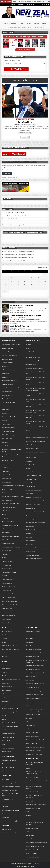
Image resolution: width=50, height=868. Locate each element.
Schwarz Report (7, 540)
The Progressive (30, 541)
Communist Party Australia (33, 649)
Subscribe (21, 4)
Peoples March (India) (32, 736)
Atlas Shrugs (6, 366)
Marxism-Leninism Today (33, 808)
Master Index (38, 27)
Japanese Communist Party (34, 698)
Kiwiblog (4, 639)
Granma (4, 764)
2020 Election (23, 119)
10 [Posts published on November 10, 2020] (12, 281)
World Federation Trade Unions (35, 846)
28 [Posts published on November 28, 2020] (38, 288)
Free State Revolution (8, 428)
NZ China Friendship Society (10, 712)
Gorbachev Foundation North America (37, 438)
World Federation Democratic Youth (36, 843)
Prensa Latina (6, 771)
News (32, 119)
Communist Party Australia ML (35, 653)
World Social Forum (31, 853)
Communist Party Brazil (9, 760)
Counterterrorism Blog (9, 406)
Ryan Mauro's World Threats (10, 536)
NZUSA (4, 719)
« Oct (3, 296)
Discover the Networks (9, 417)
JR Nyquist (5, 468)
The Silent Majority (7, 580)
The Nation (29, 537)
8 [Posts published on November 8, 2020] (45, 278)
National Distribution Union (10, 708)
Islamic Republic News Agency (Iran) (36, 691)
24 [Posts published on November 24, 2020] (12, 288)
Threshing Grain (7, 590)
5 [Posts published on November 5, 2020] (25, 278)
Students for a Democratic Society (36, 523)
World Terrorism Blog (8, 616)
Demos (28, 430)
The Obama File (6, 565)
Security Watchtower (8, 543)
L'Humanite (5, 807)
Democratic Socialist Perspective (35, 673)
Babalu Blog (5, 374)
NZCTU (4, 716)
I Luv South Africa (7, 446)
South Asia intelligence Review (11, 547)
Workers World (30, 552)
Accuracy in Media (7, 348)
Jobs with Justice (31, 458)
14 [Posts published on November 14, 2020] (38, 281)
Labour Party (6, 701)
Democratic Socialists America (34, 368)
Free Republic (6, 424)
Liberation (5, 705)
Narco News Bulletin (8, 767)
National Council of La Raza (33, 476)
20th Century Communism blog (11, 345)
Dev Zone (5, 665)
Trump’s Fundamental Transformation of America (16, 216)
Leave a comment (32, 125)
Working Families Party (32, 555)
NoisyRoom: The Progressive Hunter (13, 497)
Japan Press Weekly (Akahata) (34, 695)
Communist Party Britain (9, 783)
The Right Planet (7, 576)
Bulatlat (28, 635)
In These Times (30, 445)
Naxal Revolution (30, 725)
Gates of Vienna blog (8, 435)
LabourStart (29, 801)
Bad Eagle (5, 377)
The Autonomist (6, 551)
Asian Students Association (33, 631)
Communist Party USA (32, 365)
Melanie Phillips (7, 478)
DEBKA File (5, 413)
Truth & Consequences (9, 598)
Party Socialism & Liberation (34, 490)
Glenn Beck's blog (7, 439)
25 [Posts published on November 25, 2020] (18, 288)
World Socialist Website (32, 857)
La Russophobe (6, 475)
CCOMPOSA (29, 642)
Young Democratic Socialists (34, 559)
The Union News (7, 583)
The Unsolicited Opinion (9, 587)
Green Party (5, 683)
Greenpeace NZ (6, 690)
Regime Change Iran (8, 522)
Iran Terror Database (8, 460)
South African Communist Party (11, 833)
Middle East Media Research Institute (13, 486)
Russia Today (6, 817)
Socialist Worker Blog (8, 734)
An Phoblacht (6, 779)
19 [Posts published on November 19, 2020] (25, 285)
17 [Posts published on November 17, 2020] (12, 285)
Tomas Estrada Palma (8, 594)
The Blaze (5, 554)
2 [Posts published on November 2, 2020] (5, 278)
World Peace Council (32, 850)
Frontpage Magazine (8, 431)
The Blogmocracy (7, 558)
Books (13, 4)
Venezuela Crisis (7, 608)
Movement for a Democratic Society (36, 472)
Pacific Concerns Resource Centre (36, 729)
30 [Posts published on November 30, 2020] (5, 291)
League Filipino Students (33, 715)
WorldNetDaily (6, 619)
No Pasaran (5, 493)
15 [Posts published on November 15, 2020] (45, 281)
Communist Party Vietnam (33, 669)
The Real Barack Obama (9, 572)
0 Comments (22, 307)
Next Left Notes (30, 486)
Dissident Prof (6, 420)
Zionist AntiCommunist (9, 623)
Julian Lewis (5, 471)
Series (44, 23)
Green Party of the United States (35, 441)
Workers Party (6, 752)
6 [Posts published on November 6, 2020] (32, 278)
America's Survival (7, 352)
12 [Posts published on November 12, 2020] (25, 281)
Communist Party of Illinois (34, 361)
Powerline (5, 518)
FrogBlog (5, 672)
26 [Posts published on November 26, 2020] (25, 288)
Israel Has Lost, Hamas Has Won (23, 258)
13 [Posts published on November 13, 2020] (32, 281)
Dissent (28, 434)
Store (21, 23)
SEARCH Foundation (31, 743)
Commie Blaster (7, 399)
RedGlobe (28, 816)
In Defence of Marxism (32, 777)
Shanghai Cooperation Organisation (36, 747)
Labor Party (29, 461)
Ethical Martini (6, 669)
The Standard (6, 741)
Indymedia (5, 694)
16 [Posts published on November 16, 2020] (5, 285)
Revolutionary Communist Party (35, 512)
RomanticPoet (6, 533)
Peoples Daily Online (32, 733)
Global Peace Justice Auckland (11, 679)
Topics (29, 23)
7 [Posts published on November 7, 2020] (38, 278)
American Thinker (7, 359)
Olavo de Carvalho (7, 500)
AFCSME (28, 345)
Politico (4, 515)
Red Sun (28, 812)
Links (27, 722)
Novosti (4, 814)
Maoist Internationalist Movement (36, 805)
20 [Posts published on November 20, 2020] (32, 285)
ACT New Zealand (7, 631)
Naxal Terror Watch (8, 489)
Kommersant (6, 803)
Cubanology (5, 410)
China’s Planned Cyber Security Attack (13, 225)
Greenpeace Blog (7, 687)
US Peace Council (31, 548)
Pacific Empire (6, 653)
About (6, 23)
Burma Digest (30, 639)
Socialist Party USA (31, 519)
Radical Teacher (30, 508)
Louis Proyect (30, 465)
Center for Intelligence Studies (11, 388)
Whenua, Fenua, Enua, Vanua (34, 754)
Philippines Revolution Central (35, 740)
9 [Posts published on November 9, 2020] (5, 281)
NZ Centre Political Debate (10, 646)
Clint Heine (5, 635)
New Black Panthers (31, 479)
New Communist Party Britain (11, 810)
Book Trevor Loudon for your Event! (19, 27)
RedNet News (30, 819)
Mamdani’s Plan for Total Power (11, 219)
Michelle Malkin (7, 482)
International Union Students (34, 792)
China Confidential (7, 392)
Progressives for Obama (33, 505)
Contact (14, 23)
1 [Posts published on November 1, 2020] (45, 274)
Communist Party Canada (33, 357)
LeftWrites (29, 718)
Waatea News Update (8, 748)
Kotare (4, 698)
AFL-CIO (28, 348)
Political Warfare (7, 511)
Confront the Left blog (8, 402)
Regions (36, 23)
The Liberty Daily (7, 562)
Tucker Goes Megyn (25, 122)
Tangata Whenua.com (8, 737)
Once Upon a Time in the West (11, 504)
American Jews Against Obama (11, 356)
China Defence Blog (8, 395)
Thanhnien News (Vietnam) (33, 751)
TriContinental (30, 835)
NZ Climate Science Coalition (10, 649)
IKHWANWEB (30, 680)
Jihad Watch (5, 464)
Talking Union (30, 526)
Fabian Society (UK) (8, 799)
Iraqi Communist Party (32, 687)
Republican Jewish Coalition (10, 525)
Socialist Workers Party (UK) (10, 821)
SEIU (27, 515)
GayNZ (4, 676)
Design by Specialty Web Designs (25, 866)
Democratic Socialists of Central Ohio (36, 427)
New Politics (29, 483)
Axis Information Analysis (9, 370)
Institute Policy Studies (32, 449)
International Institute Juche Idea (35, 684)
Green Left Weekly (31, 677)
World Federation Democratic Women (37, 839)
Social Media (31, 4)
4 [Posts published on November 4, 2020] (18, 278)
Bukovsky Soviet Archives (10, 381)
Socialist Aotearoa (7, 730)
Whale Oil (5, 657)
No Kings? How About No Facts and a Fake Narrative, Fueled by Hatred (22, 222)
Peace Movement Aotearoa (10, 726)
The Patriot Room (7, 569)
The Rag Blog (29, 544)
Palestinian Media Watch (9, 507)
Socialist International (32, 828)
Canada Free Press (7, 384)
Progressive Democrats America (35, 501)
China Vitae (29, 646)
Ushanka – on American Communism (13, 605)
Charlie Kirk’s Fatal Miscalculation (24, 252)
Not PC (4, 642)
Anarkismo (29, 768)
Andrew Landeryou (7, 363)
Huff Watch (5, 442)
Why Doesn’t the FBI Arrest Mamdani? (13, 213)
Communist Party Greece (9, 790)
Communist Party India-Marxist (35, 666)
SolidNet (28, 832)
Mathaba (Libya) (7, 829)
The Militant (29, 533)
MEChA (28, 468)
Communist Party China (32, 657)
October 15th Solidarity (9, 723)
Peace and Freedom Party (33, 497)
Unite (3, 744)
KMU (27, 705)
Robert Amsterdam (7, 529)
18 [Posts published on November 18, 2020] (18, 285)
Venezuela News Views (9, 612)
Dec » (7, 296)
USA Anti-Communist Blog (9, 601)
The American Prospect (32, 530)
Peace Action (29, 494)
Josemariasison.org (31, 702)
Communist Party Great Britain (11, 787)
